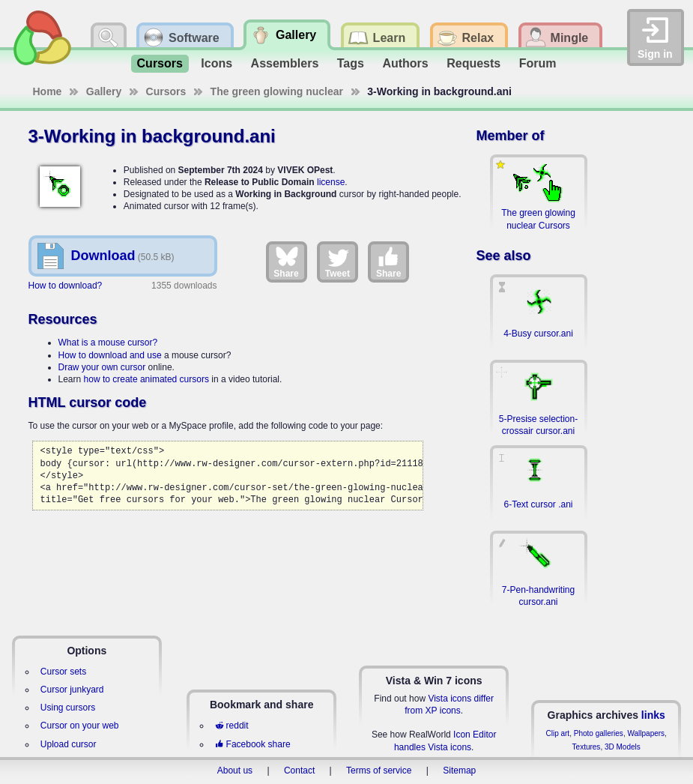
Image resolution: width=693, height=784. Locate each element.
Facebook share (252, 744)
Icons (217, 63)
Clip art (557, 733)
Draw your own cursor (102, 367)
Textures (587, 747)
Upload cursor (69, 744)
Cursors (160, 63)
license (331, 182)
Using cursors (68, 708)
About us (235, 771)
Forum (538, 63)
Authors (405, 63)
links (653, 715)
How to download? (66, 286)
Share (286, 262)
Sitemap (459, 771)
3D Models (623, 747)
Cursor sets (63, 672)
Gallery (104, 91)
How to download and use (110, 355)
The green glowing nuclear (277, 91)
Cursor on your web (80, 726)
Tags (351, 63)
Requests (473, 63)
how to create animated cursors (146, 379)
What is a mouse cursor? (108, 343)
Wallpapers (646, 733)
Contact (299, 771)
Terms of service (379, 771)
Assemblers (285, 63)
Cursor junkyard (72, 690)
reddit (231, 726)
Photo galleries (599, 733)
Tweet (338, 262)
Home (48, 91)
